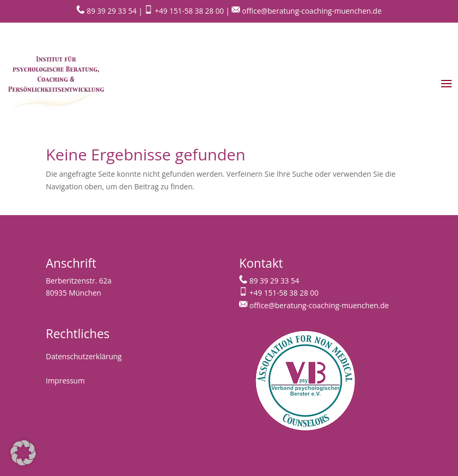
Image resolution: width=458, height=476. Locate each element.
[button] (23, 453)
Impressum (65, 381)
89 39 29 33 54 (106, 11)
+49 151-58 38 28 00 (183, 11)
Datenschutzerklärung (84, 356)
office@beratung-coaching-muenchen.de (307, 11)
